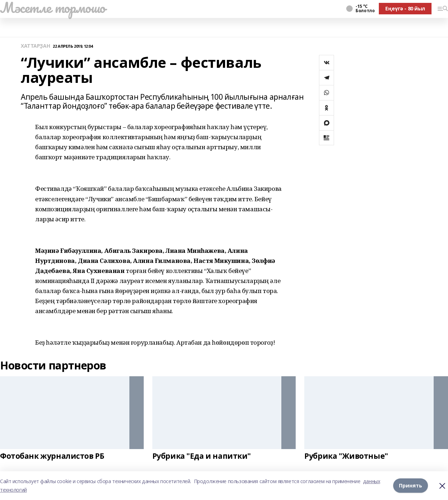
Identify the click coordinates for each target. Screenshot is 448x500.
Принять (411, 485)
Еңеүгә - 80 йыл (405, 8)
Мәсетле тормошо (53, 8)
